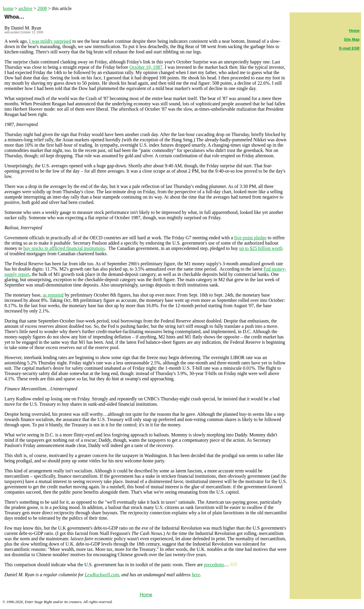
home (8, 8)
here (196, 575)
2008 (42, 8)
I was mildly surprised (50, 41)
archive (26, 8)
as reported (53, 295)
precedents (214, 565)
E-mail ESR (349, 48)
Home (146, 595)
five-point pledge (250, 238)
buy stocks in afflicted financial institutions (64, 248)
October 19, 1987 (146, 67)
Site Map (352, 39)
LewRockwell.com (102, 575)
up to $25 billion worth (261, 248)
